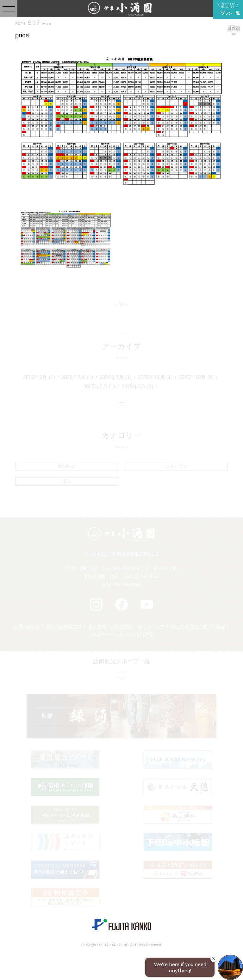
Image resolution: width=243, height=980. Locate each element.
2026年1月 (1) (116, 377)
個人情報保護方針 (64, 627)
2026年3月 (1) (39, 377)
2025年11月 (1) (155, 377)
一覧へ (121, 304)
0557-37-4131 (146, 576)
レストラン (176, 466)
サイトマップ (151, 627)
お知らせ (67, 466)
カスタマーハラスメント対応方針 (121, 635)
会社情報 (97, 627)
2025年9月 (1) (99, 386)
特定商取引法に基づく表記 (198, 627)
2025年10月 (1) (196, 377)
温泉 (67, 481)
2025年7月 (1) (137, 386)
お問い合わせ (26, 627)
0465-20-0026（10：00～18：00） (146, 568)
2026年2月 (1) (77, 377)
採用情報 (122, 627)
